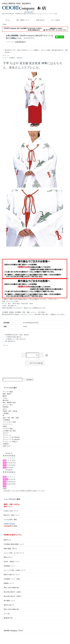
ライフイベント (8, 424)
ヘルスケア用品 (8, 429)
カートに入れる (35, 363)
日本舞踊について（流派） (12, 579)
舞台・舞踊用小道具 (9, 403)
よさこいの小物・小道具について (15, 570)
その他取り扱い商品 (9, 431)
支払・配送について (21, 20)
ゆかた (5, 409)
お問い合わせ (39, 20)
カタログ (6, 433)
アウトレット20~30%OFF (11, 437)
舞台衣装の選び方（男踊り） (13, 596)
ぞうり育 (7, 614)
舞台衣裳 (6, 400)
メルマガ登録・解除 (10, 519)
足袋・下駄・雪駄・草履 (11, 418)
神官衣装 (20, 58)
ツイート (6, 345)
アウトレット (7, 435)
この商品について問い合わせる (15, 339)
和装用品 (6, 407)
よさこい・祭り (8, 405)
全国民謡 (6, 444)
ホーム (6, 20)
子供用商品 (12, 58)
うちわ (5, 398)
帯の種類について (10, 601)
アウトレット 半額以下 (10, 442)
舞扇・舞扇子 (7, 394)
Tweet (4, 24)
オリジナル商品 (8, 392)
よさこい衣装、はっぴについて (14, 553)
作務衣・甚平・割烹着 (10, 411)
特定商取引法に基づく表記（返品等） (18, 335)
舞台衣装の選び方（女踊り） (13, 592)
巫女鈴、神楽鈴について (12, 562)
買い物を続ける (10, 341)
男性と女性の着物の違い (12, 588)
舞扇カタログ (8, 557)
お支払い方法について (11, 511)
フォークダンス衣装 (9, 422)
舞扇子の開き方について (12, 575)
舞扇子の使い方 (9, 605)
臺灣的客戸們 (8, 618)
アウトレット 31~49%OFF (11, 439)
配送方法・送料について (12, 515)
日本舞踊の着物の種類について (14, 544)
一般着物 (6, 413)
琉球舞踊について (10, 566)
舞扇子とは (7, 540)
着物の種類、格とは (10, 549)
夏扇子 (5, 396)
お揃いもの (6, 446)
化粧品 (5, 426)
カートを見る (54, 20)
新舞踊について (9, 583)
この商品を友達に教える (13, 337)
